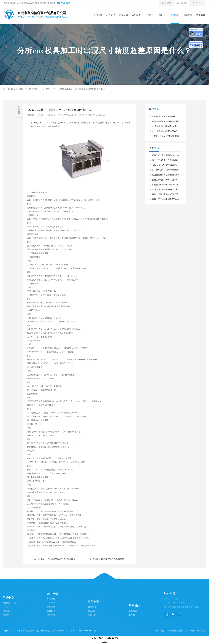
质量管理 (51, 607)
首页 (21, 89)
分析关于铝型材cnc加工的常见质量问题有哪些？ (165, 180)
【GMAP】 (201, 631)
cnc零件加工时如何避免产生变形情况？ (165, 190)
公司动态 (47, 89)
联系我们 (200, 15)
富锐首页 (98, 15)
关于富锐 (53, 593)
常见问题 (92, 615)
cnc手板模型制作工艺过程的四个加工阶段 (165, 132)
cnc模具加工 (38, 123)
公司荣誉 (149, 15)
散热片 (6, 615)
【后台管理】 (190, 631)
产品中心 (8, 597)
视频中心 (162, 15)
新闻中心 (93, 601)
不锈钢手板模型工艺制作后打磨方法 (165, 137)
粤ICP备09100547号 (88, 631)
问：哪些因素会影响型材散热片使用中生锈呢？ (165, 171)
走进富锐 (110, 15)
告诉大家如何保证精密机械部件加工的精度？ (165, 176)
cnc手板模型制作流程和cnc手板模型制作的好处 (165, 127)
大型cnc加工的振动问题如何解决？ (165, 166)
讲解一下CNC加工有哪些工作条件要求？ (166, 200)
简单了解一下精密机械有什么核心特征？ (165, 156)
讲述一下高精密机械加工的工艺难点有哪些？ (165, 195)
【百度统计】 (72, 631)
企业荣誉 (51, 611)
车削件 (6, 607)
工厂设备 (136, 15)
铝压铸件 (7, 611)
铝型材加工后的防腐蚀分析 (164, 117)
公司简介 (51, 599)
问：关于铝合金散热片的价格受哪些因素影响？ (165, 161)
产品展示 (123, 15)
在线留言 (188, 15)
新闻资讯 (175, 15)
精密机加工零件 (10, 603)
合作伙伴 (51, 615)
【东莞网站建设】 (175, 631)
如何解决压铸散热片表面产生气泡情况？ (165, 185)
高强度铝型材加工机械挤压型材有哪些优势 (165, 122)
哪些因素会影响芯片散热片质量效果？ (109, 559)
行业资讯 (92, 611)
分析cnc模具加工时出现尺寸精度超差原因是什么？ (81, 89)
